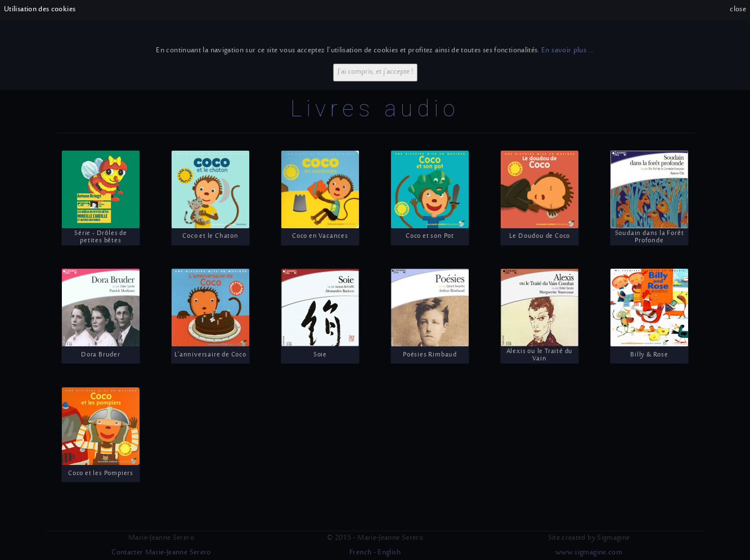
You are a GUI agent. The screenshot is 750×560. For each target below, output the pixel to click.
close (738, 10)
